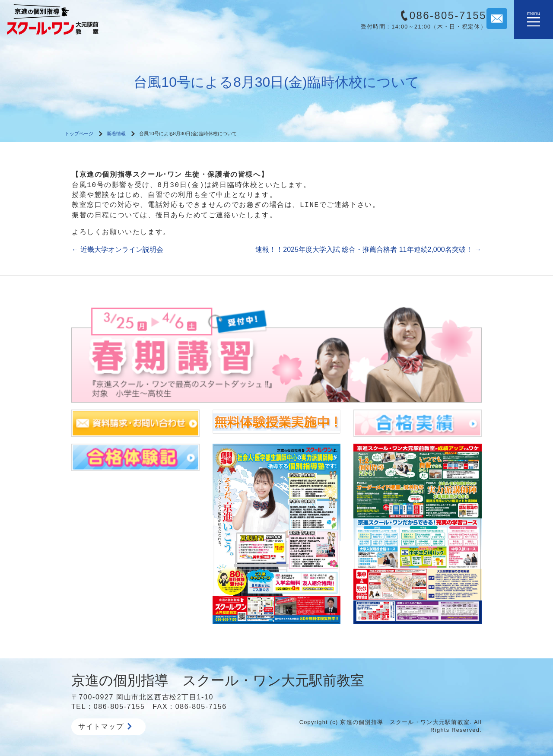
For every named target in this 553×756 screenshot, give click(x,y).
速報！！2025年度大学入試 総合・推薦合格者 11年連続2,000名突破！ (368, 249)
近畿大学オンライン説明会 (118, 249)
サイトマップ (105, 726)
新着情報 (116, 133)
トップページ (79, 133)
